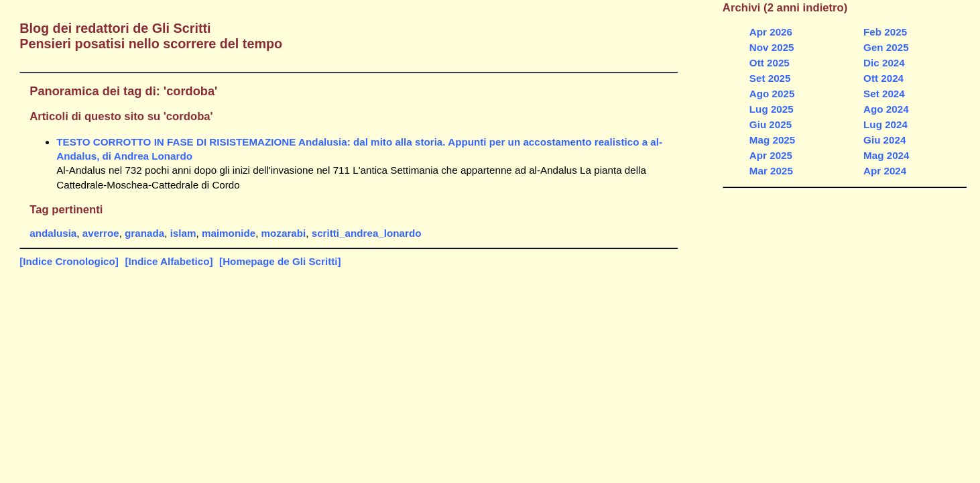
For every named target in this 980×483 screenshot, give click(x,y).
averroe (101, 233)
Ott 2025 (770, 63)
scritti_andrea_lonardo (367, 233)
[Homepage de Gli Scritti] (280, 261)
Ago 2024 (886, 109)
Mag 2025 (772, 140)
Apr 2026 (771, 32)
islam (183, 233)
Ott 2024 (883, 78)
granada (144, 233)
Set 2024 (884, 94)
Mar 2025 (771, 171)
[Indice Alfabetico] (169, 261)
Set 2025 (770, 78)
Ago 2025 (772, 94)
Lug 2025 (772, 109)
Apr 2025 (771, 155)
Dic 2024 (884, 63)
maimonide (229, 233)
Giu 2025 (771, 124)
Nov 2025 (772, 47)
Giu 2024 (884, 140)
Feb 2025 (885, 32)
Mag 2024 (886, 155)
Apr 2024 (885, 171)
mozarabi (284, 233)
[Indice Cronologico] (69, 261)
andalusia (53, 233)
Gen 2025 (886, 47)
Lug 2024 (885, 124)
